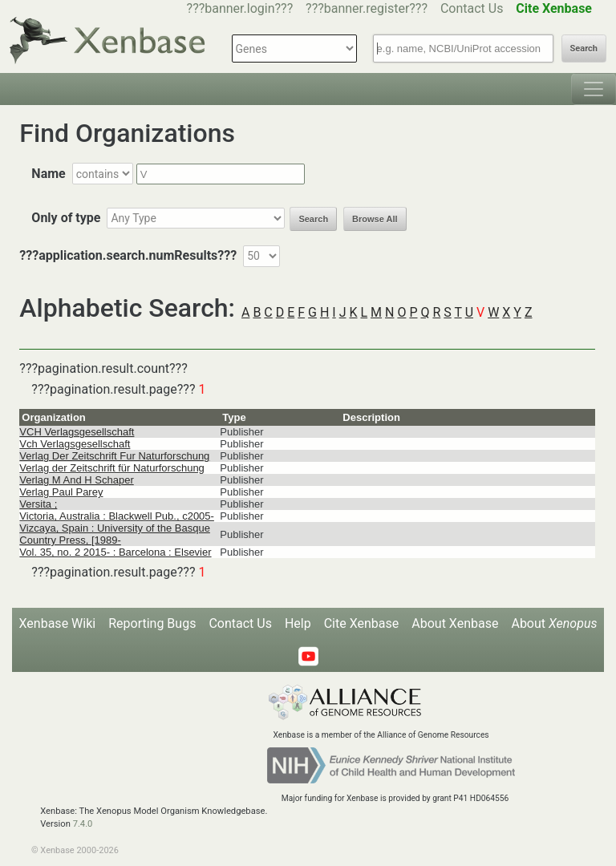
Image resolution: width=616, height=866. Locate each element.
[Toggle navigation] (594, 89)
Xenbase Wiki (58, 623)
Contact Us (472, 8)
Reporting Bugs (152, 623)
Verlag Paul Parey (61, 492)
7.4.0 (83, 824)
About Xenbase (455, 623)
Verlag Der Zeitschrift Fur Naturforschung (114, 456)
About (554, 623)
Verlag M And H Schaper (76, 480)
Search (584, 49)
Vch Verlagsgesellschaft (75, 444)
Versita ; (38, 504)
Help (298, 623)
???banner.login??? (240, 8)
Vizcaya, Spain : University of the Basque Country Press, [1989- (115, 534)
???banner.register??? (367, 8)
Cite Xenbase (362, 623)
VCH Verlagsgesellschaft (77, 432)
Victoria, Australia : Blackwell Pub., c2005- (117, 516)
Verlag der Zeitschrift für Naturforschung (112, 468)
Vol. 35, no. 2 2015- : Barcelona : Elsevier (115, 552)
